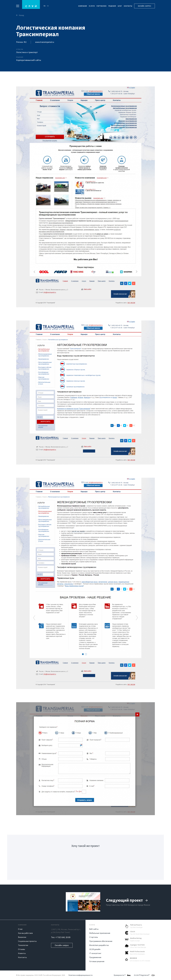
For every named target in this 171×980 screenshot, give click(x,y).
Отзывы (21, 949)
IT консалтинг (95, 953)
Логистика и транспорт (27, 52)
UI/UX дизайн (95, 949)
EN (48, 6)
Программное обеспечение (101, 941)
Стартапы (94, 937)
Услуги (92, 6)
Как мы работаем (25, 933)
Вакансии (22, 937)
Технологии (23, 945)
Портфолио (102, 6)
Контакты (128, 6)
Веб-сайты (94, 929)
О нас (20, 929)
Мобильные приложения (100, 933)
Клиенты (22, 953)
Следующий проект (127, 900)
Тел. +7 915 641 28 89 (61, 937)
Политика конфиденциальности (81, 975)
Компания (83, 6)
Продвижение (95, 957)
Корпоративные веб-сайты (29, 60)
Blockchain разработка (99, 945)
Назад (20, 15)
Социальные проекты (27, 941)
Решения (112, 6)
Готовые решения (97, 961)
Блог (120, 6)
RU (45, 6)
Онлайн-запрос (145, 6)
